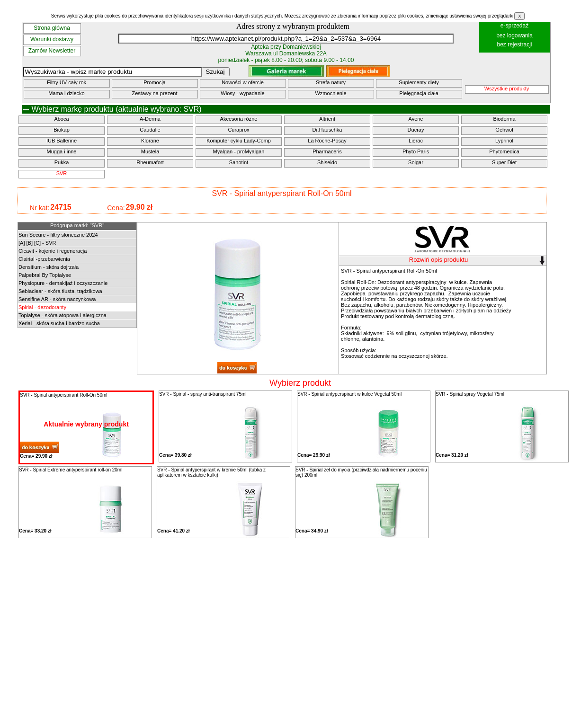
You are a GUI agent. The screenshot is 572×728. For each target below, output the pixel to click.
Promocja (154, 82)
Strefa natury (331, 82)
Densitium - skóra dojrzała (49, 267)
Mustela (150, 151)
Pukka (62, 162)
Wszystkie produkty (507, 89)
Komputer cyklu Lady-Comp (239, 141)
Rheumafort (150, 162)
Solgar (416, 162)
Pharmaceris (327, 151)
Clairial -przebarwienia (44, 259)
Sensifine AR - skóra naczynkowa (57, 299)
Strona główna (52, 28)
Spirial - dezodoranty (42, 307)
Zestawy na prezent (155, 93)
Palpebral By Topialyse (45, 275)
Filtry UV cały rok (67, 82)
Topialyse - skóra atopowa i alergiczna (63, 315)
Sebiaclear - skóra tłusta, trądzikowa (60, 291)
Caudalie (150, 130)
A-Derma (150, 119)
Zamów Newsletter (52, 51)
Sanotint (239, 162)
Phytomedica (504, 151)
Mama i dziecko (66, 93)
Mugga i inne (62, 151)
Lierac (416, 141)
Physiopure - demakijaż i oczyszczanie (63, 283)
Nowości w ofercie (243, 82)
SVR (62, 173)
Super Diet (504, 162)
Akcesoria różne (239, 119)
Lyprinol (504, 141)
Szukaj (215, 72)
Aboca (61, 119)
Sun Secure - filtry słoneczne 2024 (58, 235)
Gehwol (504, 130)
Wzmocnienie (331, 93)
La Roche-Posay (327, 141)
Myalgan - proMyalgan (239, 151)
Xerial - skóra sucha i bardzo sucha (59, 323)
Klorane (150, 141)
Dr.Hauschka (327, 130)
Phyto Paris (416, 151)
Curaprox (238, 130)
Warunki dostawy (52, 39)
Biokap (62, 130)
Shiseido (327, 162)
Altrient (327, 119)
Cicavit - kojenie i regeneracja (53, 251)
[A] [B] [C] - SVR (37, 243)
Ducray (416, 130)
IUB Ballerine (62, 141)
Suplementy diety (419, 82)
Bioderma (504, 119)
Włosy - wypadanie (242, 93)
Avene (416, 119)
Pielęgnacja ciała (419, 93)
